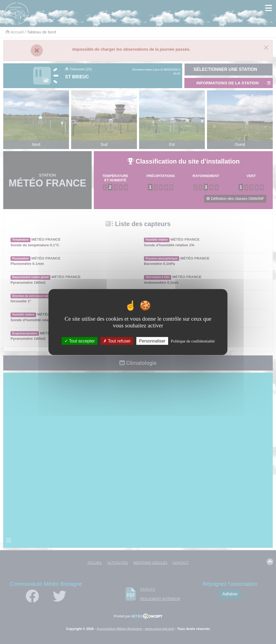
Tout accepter (80, 341)
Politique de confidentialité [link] (193, 341)
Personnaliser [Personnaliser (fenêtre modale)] (152, 341)
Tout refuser (117, 341)
